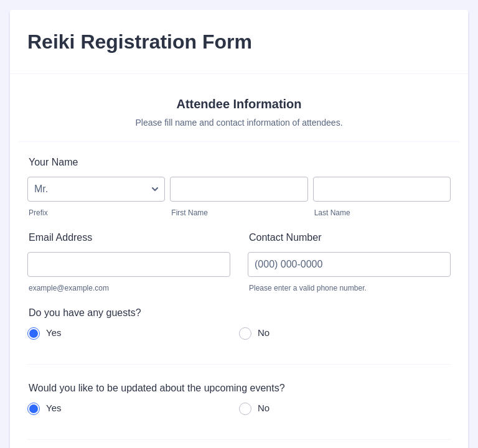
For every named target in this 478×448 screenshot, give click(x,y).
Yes (54, 333)
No (264, 333)
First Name (190, 213)
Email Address (60, 237)
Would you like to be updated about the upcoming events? (157, 388)
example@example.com (69, 288)
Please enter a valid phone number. (308, 288)
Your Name (53, 162)
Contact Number (285, 237)
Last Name (332, 213)
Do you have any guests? (85, 313)
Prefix (38, 213)
